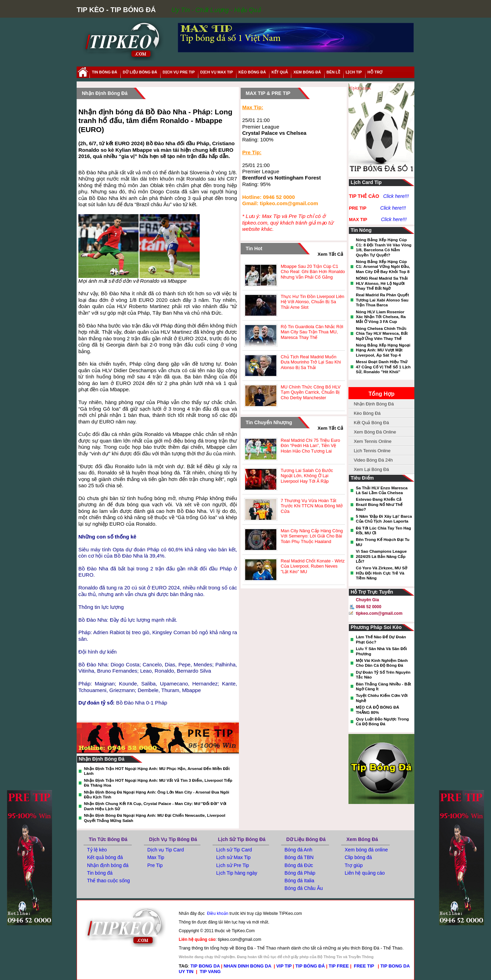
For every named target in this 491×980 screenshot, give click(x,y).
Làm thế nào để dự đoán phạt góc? (381, 639)
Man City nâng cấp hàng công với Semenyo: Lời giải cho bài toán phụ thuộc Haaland (312, 536)
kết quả (280, 72)
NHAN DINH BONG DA (247, 966)
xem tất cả (331, 254)
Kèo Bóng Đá (252, 72)
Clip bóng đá (358, 857)
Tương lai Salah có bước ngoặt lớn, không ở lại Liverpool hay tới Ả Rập (307, 476)
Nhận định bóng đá (108, 865)
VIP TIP (284, 966)
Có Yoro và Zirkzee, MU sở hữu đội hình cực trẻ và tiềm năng (381, 573)
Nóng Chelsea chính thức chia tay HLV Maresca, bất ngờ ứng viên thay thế (382, 333)
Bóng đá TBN (299, 857)
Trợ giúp (354, 865)
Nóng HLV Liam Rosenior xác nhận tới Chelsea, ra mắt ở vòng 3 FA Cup (381, 317)
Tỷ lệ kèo (97, 850)
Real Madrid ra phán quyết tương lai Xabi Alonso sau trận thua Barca (382, 300)
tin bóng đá (105, 72)
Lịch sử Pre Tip (232, 865)
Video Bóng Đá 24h (373, 460)
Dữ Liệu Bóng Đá (306, 839)
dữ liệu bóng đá (140, 72)
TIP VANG (210, 972)
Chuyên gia (367, 600)
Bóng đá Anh (299, 850)
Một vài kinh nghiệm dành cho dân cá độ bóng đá (382, 663)
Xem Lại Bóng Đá (371, 469)
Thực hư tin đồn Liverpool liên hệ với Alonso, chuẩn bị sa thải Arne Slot (313, 302)
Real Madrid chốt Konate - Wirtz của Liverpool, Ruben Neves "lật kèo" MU (313, 566)
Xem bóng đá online (366, 850)
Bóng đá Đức (299, 865)
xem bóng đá (307, 72)
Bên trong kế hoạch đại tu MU (383, 542)
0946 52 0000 (368, 607)
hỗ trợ (375, 72)
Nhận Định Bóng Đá (374, 404)
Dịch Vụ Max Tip (217, 72)
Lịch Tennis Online (372, 451)
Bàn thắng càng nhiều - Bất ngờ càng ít (383, 686)
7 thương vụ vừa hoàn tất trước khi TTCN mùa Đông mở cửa (312, 506)
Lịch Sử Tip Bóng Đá (242, 839)
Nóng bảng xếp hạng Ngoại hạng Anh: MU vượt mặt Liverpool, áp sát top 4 (383, 350)
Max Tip (156, 857)
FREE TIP (365, 966)
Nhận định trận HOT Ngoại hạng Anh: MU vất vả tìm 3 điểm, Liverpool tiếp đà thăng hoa (158, 783)
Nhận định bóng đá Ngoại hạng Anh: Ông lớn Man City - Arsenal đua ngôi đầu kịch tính (157, 794)
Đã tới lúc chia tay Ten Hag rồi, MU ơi (383, 530)
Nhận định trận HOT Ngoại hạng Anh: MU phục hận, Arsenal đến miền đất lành (157, 771)
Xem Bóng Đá (362, 839)
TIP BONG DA (205, 966)
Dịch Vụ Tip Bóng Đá (173, 839)
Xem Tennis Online (373, 441)
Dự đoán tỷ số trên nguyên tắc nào (383, 675)
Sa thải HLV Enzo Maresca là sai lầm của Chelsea (382, 490)
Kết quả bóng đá (105, 857)
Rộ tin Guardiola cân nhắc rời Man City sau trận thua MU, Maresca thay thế (312, 332)
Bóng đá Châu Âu (304, 888)
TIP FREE (339, 966)
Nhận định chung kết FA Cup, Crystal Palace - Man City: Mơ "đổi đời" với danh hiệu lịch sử (155, 806)
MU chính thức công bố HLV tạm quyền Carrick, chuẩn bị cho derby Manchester (311, 392)
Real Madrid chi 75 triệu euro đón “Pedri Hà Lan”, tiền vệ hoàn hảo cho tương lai (311, 446)
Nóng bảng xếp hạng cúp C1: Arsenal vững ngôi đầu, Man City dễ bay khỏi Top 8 (383, 266)
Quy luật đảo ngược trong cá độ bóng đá (382, 721)
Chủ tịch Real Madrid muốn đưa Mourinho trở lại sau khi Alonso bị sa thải (311, 362)
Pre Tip (155, 865)
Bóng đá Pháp (300, 873)
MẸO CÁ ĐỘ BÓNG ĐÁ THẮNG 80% (377, 710)
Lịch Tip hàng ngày (236, 873)
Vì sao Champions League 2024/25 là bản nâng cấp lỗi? (381, 556)
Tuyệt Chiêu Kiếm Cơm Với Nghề (382, 698)
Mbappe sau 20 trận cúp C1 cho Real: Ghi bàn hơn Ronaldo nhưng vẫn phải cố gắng (313, 272)
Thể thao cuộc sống (109, 881)
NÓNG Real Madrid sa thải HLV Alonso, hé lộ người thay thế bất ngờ (382, 283)
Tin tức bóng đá (108, 839)
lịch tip (354, 72)
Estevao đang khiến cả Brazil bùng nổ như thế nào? (379, 504)
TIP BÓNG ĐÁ (310, 966)
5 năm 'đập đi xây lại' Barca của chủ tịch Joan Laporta (384, 519)
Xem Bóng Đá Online (375, 432)
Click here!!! (396, 196)
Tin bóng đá (100, 873)
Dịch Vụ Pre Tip (179, 72)
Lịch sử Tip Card (234, 850)
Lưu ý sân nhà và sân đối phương (381, 651)
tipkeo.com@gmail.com (379, 613)
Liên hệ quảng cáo (365, 873)
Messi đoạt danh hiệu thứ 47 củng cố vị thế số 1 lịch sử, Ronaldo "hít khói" (383, 367)
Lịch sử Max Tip (233, 857)
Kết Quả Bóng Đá (371, 423)
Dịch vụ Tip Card (166, 850)
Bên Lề (333, 72)
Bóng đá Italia (300, 881)
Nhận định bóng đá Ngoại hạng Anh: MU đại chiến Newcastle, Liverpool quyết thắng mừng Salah (155, 818)
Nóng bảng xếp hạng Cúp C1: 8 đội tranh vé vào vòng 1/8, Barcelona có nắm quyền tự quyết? (384, 247)
